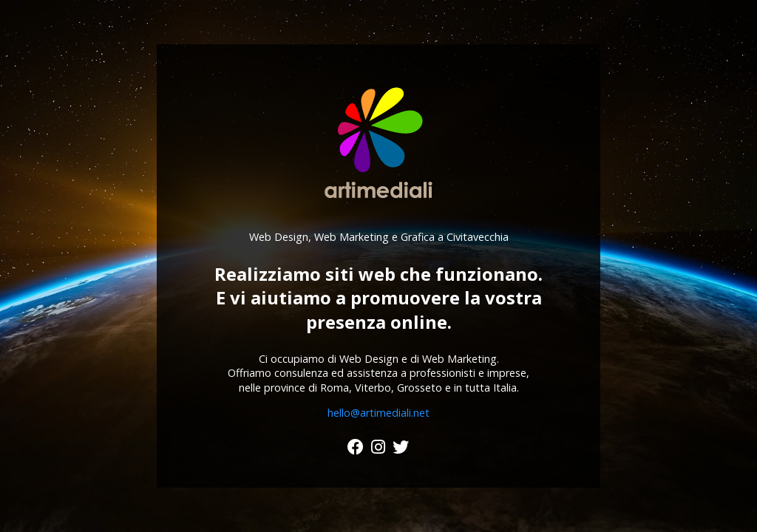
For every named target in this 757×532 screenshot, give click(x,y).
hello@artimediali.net (378, 413)
